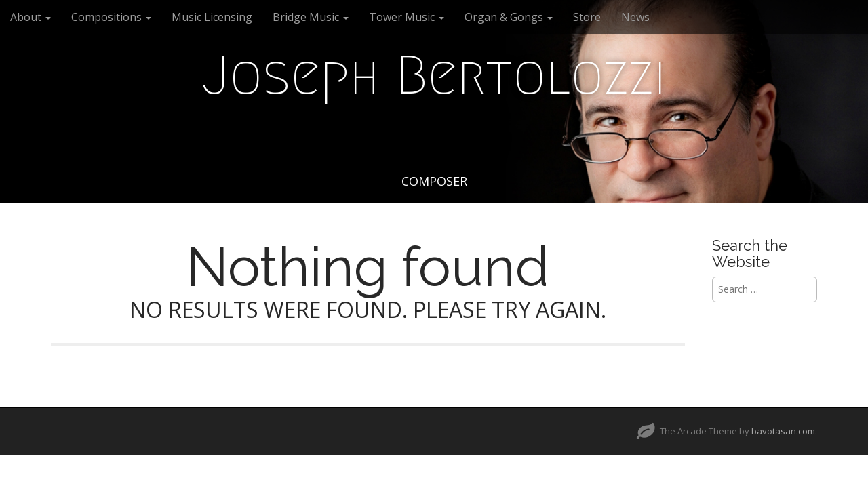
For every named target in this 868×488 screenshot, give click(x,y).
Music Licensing (212, 17)
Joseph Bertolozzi (434, 75)
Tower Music (407, 17)
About (31, 17)
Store (587, 17)
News (635, 17)
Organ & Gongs (509, 17)
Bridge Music (311, 17)
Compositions (111, 17)
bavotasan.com (783, 431)
